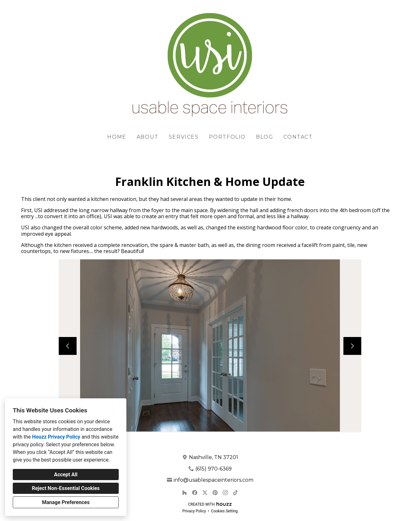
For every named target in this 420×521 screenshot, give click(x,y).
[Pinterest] (215, 493)
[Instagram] (225, 493)
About (148, 137)
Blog (265, 137)
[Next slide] (352, 346)
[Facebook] (195, 493)
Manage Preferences (66, 502)
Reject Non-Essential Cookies (66, 488)
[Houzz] (184, 493)
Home (117, 137)
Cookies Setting (224, 511)
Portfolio (227, 137)
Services (184, 137)
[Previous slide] (68, 346)
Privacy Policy (194, 511)
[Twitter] (205, 493)
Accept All (66, 475)
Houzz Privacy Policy (56, 437)
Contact (298, 137)
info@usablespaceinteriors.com (214, 480)
